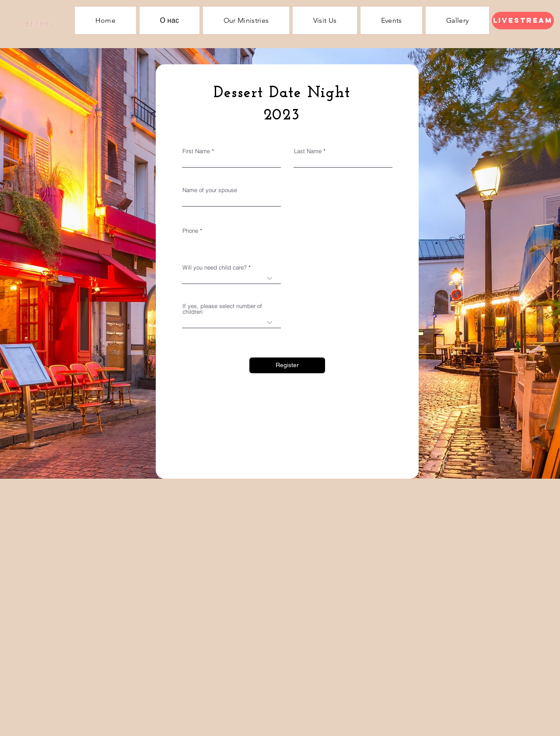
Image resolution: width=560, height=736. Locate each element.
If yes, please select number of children (222, 309)
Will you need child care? (215, 268)
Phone (190, 231)
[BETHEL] (40, 24)
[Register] (287, 365)
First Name (196, 151)
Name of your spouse (210, 190)
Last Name (308, 151)
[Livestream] (523, 21)
